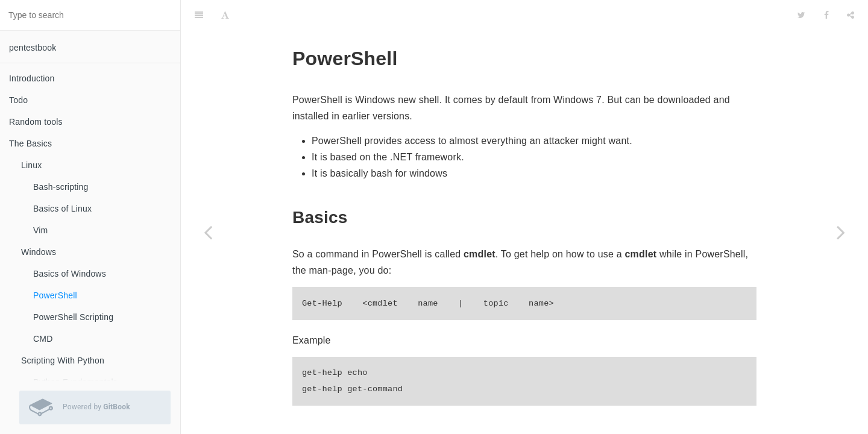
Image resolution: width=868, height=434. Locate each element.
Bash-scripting (61, 187)
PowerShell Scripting (73, 317)
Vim (40, 230)
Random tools (36, 122)
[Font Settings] (225, 15)
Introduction (32, 78)
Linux (31, 165)
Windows (39, 252)
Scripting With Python (63, 360)
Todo (18, 100)
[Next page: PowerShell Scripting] (841, 232)
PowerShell (55, 295)
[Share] (851, 15)
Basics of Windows (70, 274)
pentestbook (33, 48)
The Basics (30, 143)
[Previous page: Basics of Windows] (208, 232)
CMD (43, 339)
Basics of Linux (62, 209)
